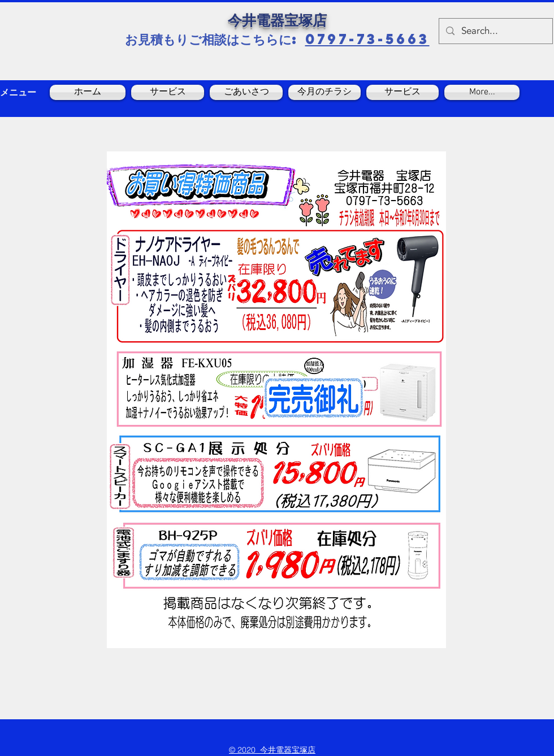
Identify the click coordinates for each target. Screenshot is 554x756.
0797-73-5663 (367, 39)
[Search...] (495, 31)
